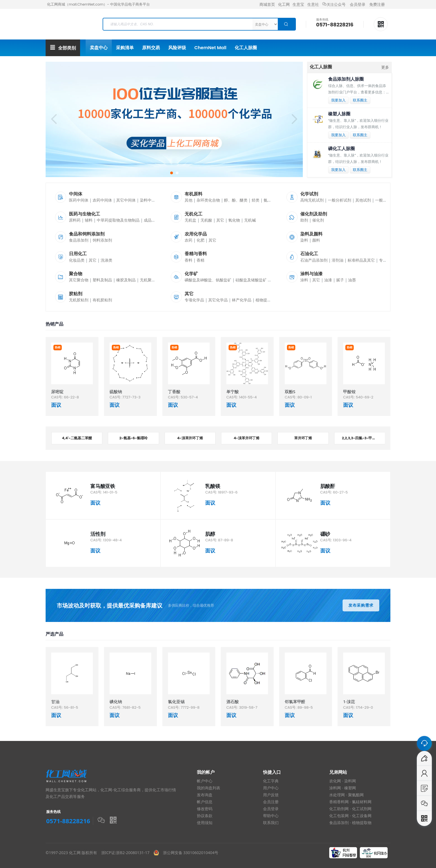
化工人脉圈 (246, 48)
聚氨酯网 (356, 795)
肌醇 (210, 534)
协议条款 (205, 816)
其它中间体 (126, 200)
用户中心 (271, 788)
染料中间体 (150, 200)
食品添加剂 (79, 240)
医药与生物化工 (85, 214)
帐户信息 (205, 802)
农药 (189, 240)
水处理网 (337, 795)
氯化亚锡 (176, 701)
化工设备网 (362, 816)
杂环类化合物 (208, 200)
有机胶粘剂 (102, 300)
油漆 (328, 280)
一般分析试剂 (340, 200)
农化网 (335, 781)
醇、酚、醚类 (236, 200)
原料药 (75, 220)
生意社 (313, 4)
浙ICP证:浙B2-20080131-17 (125, 853)
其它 (220, 220)
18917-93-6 (228, 492)
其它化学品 (218, 300)
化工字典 (271, 781)
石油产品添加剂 (314, 260)
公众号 (334, 4)
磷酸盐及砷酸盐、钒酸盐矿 (208, 280)
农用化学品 (196, 234)
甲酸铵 (349, 391)
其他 (189, 200)
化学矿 (191, 274)
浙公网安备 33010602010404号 (189, 853)
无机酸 (206, 220)
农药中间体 (102, 200)
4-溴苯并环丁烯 (190, 438)
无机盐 (190, 220)
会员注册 (271, 802)
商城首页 (267, 4)
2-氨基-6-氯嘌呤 (133, 438)
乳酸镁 (213, 486)
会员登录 (358, 4)
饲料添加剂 (102, 240)
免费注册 (377, 4)
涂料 (304, 280)
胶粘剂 (76, 294)
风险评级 (177, 48)
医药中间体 (79, 200)
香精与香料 (196, 254)
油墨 (352, 280)
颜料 (316, 240)
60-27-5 (340, 492)
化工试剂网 (362, 809)
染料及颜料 (311, 234)
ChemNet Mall (210, 48)
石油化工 (309, 254)
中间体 (76, 194)
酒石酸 (233, 701)
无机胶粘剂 (79, 300)
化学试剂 (309, 194)
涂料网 (335, 788)
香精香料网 (339, 802)
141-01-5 (110, 492)
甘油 (55, 701)
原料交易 (151, 48)
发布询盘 (205, 795)
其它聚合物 (79, 280)
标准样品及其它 (361, 260)
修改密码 (205, 809)
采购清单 (125, 48)
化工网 (284, 4)
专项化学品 (194, 300)
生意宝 (298, 4)
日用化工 (78, 254)
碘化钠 (116, 701)
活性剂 (98, 534)
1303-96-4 (342, 540)
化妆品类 (77, 260)
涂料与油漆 (311, 274)
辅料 (89, 220)
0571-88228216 (335, 25)
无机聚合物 (150, 280)
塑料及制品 (102, 280)
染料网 (350, 781)
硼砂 (325, 534)
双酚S (290, 391)
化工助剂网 (339, 809)
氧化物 (234, 220)
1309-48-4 (112, 540)
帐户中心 (205, 781)
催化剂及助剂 (314, 214)
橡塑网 (350, 788)
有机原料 (194, 194)
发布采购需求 (361, 605)
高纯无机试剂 (312, 200)
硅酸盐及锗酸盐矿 (251, 280)
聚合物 (76, 274)
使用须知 (205, 823)
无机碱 (250, 220)
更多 (385, 67)
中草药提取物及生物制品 (118, 220)
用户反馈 (271, 795)
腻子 (340, 280)
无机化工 (194, 214)
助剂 (304, 220)
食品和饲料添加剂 (87, 234)
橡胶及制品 (126, 280)
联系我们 (271, 823)
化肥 (200, 240)
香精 (200, 260)
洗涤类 (106, 260)
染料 (304, 240)
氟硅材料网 (362, 802)
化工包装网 (339, 816)
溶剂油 (338, 260)
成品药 (150, 220)
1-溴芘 (349, 701)
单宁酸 (233, 391)
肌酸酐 (328, 486)
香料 (189, 260)
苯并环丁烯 (303, 438)
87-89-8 (226, 540)
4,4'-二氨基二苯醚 (77, 438)
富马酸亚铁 (103, 486)
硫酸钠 (116, 391)
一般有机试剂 (387, 200)
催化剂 (318, 220)
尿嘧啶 (57, 391)
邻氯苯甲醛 (295, 701)
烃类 (256, 200)
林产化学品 (242, 300)
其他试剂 (363, 200)
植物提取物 (265, 300)
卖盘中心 (99, 48)
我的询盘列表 (209, 788)
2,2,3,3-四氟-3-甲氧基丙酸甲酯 (364, 438)
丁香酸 (174, 391)
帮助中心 (271, 816)
